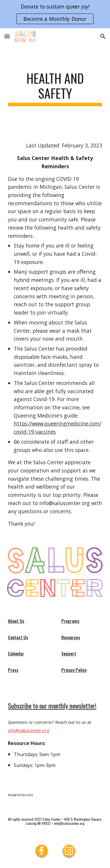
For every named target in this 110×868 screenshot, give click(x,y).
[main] (55, 88)
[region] (55, 14)
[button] (7, 36)
